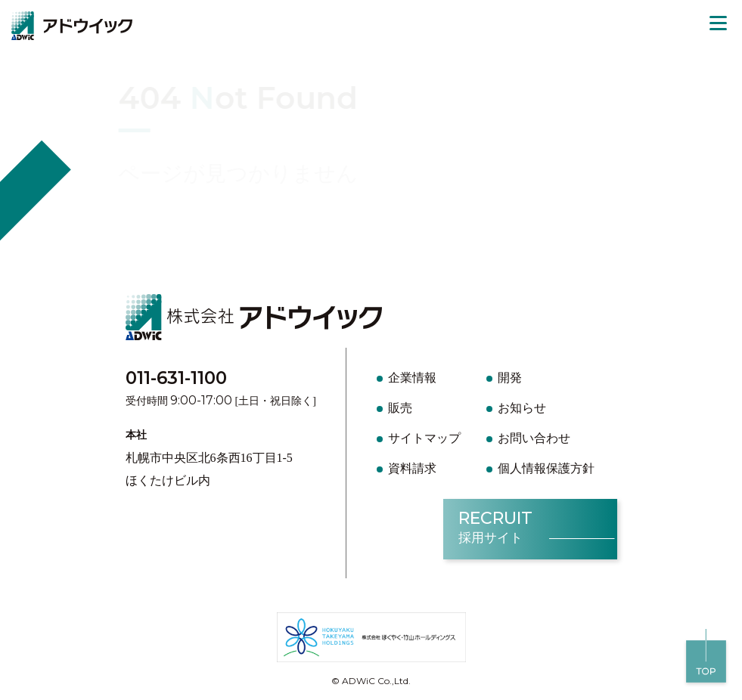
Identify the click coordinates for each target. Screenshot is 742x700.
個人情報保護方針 (546, 468)
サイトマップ (424, 438)
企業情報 (412, 378)
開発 (510, 378)
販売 (400, 408)
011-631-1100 (176, 378)
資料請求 (412, 468)
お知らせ (522, 408)
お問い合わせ (534, 438)
